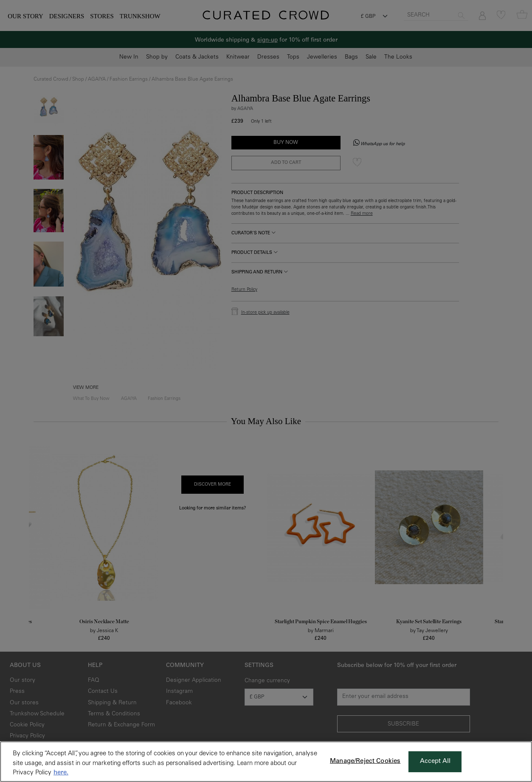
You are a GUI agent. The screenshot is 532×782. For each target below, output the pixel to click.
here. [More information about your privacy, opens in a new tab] (61, 773)
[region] (266, 762)
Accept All (435, 761)
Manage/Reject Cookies (365, 761)
